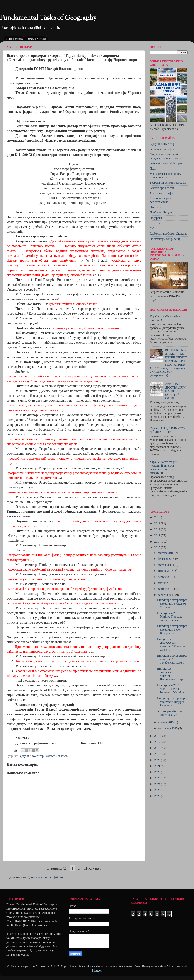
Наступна (93, 868)
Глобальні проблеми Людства (168, 234)
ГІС (152, 228)
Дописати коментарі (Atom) (45, 877)
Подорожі (156, 218)
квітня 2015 (166, 565)
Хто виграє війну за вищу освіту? (170, 713)
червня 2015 (166, 577)
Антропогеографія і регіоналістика (162, 200)
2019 (158, 754)
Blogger (97, 971)
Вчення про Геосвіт (162, 188)
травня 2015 (166, 571)
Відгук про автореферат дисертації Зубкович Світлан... (172, 604)
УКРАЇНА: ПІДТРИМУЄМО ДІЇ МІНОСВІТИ (168, 430)
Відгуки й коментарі (32, 756)
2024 (158, 784)
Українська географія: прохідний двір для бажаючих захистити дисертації (164, 467)
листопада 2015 (168, 728)
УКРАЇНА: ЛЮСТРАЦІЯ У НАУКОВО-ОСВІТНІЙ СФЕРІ (175, 391)
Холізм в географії (161, 193)
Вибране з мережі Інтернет (167, 163)
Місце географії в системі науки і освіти (166, 176)
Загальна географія (37, 39)
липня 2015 (165, 583)
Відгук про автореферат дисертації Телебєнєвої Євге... (172, 659)
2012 (158, 529)
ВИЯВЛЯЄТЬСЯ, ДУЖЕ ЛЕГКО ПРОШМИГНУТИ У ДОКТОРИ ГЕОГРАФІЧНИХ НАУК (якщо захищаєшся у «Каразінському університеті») (169, 363)
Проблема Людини (162, 213)
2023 (158, 778)
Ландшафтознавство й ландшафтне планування (165, 156)
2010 (158, 517)
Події (153, 169)
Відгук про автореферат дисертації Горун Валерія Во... (172, 630)
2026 (158, 796)
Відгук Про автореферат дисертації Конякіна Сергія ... (171, 644)
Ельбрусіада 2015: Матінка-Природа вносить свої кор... (170, 617)
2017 (158, 742)
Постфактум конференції (166, 239)
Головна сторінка (15, 39)
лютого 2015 (166, 553)
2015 (158, 548)
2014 (158, 542)
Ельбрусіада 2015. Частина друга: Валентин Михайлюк (172, 689)
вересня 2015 (166, 595)
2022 (158, 772)
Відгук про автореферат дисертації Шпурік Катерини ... (172, 702)
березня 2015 (166, 559)
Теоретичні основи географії (168, 183)
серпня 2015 (166, 589)
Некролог (156, 207)
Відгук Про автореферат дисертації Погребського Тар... (171, 674)
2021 (158, 766)
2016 (158, 736)
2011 (158, 524)
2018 (158, 748)
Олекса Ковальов (57, 756)
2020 (158, 760)
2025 (158, 790)
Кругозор (156, 223)
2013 (158, 536)
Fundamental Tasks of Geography (48, 18)
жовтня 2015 (166, 722)
